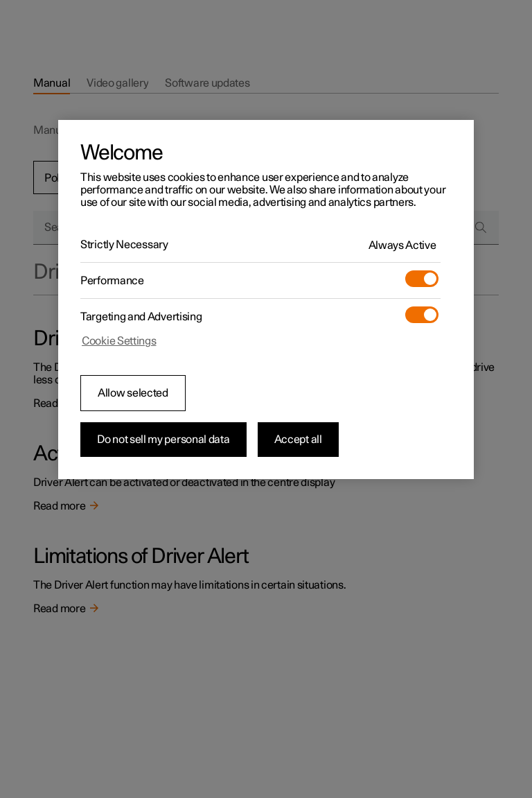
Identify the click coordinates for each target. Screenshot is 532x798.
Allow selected (133, 393)
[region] (266, 300)
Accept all (298, 440)
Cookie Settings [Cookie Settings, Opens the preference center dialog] (119, 341)
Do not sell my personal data (163, 440)
